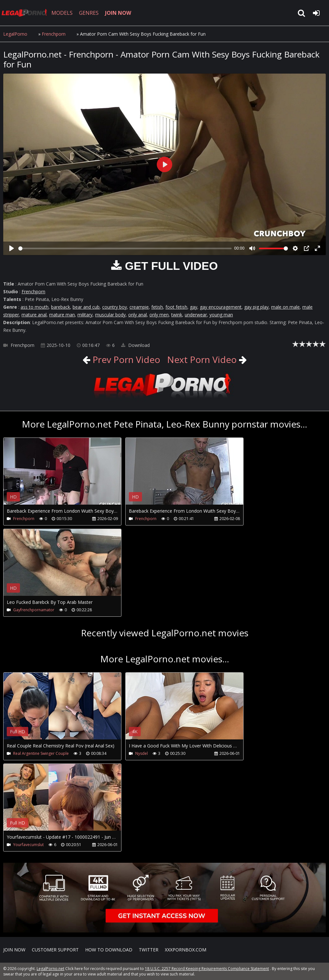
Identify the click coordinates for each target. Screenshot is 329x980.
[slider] (125, 248)
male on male (285, 307)
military (85, 315)
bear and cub (86, 307)
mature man (62, 315)
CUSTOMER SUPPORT (55, 950)
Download (135, 345)
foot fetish (176, 307)
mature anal (34, 315)
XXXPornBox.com (186, 950)
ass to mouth (35, 307)
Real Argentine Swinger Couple (41, 753)
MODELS (62, 13)
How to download (109, 950)
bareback (61, 307)
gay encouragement (221, 307)
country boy (115, 307)
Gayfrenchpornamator (34, 610)
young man (221, 315)
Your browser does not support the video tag (71, 476)
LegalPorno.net (26, 13)
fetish (157, 307)
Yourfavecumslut (28, 845)
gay (194, 307)
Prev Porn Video (125, 359)
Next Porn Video (202, 359)
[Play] (12, 248)
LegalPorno (15, 34)
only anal (138, 315)
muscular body (110, 315)
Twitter (149, 950)
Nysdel (142, 753)
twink (177, 315)
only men (159, 315)
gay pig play (256, 307)
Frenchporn (54, 34)
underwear (196, 315)
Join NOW (14, 950)
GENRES (89, 13)
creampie (139, 307)
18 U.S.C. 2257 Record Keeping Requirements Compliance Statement (207, 969)
